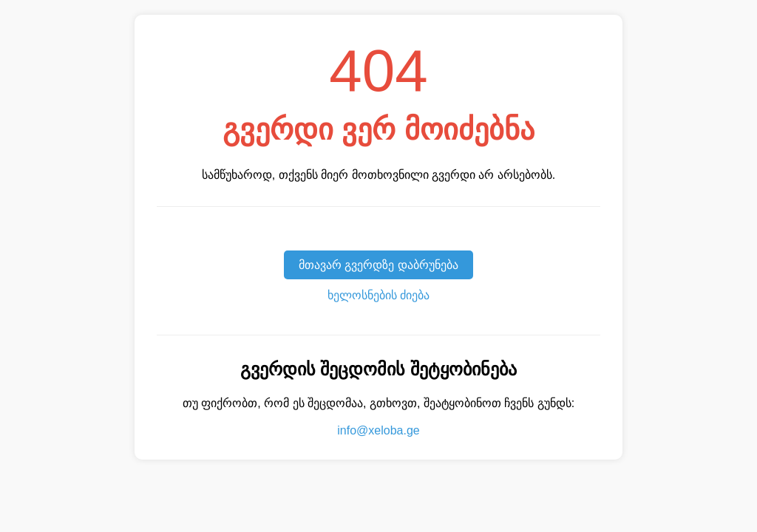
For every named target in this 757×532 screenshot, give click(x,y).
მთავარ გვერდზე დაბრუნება (378, 265)
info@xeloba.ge (378, 430)
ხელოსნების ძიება (378, 295)
